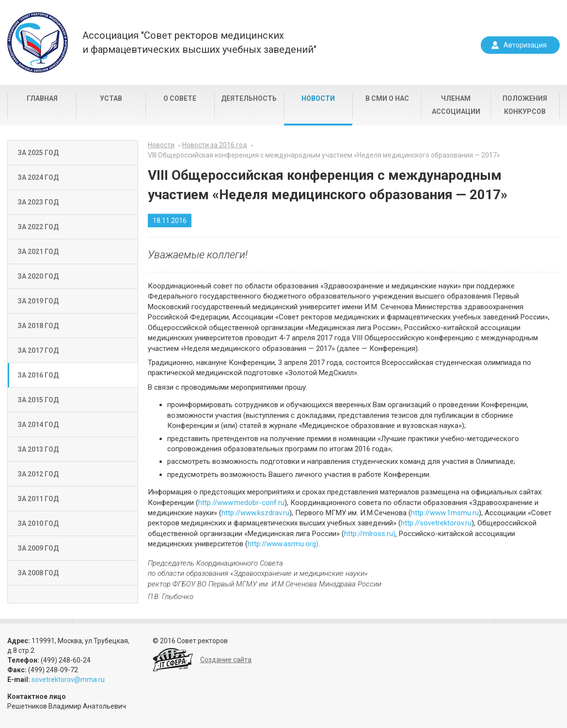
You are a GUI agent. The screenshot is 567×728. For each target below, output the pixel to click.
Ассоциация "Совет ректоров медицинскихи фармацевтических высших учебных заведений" (199, 42)
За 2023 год (38, 202)
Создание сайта (226, 660)
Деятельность (249, 98)
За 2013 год (38, 449)
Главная (42, 98)
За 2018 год (38, 326)
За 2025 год (38, 153)
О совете (180, 98)
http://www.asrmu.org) (283, 544)
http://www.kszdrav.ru (255, 513)
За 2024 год (38, 177)
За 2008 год (38, 573)
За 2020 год (38, 276)
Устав (111, 98)
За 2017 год (38, 350)
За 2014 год (38, 425)
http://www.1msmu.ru (445, 513)
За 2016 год (38, 375)
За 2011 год (38, 499)
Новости (318, 98)
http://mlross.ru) (370, 534)
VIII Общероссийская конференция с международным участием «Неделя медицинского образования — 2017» (324, 155)
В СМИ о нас (387, 98)
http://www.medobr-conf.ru (241, 503)
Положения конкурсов (525, 105)
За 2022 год (38, 227)
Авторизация (525, 45)
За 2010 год (38, 523)
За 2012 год (38, 474)
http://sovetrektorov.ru (436, 523)
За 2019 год (38, 301)
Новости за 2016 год (215, 145)
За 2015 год (38, 400)
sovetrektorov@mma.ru (68, 680)
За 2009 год (38, 548)
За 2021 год (38, 252)
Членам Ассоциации (456, 105)
